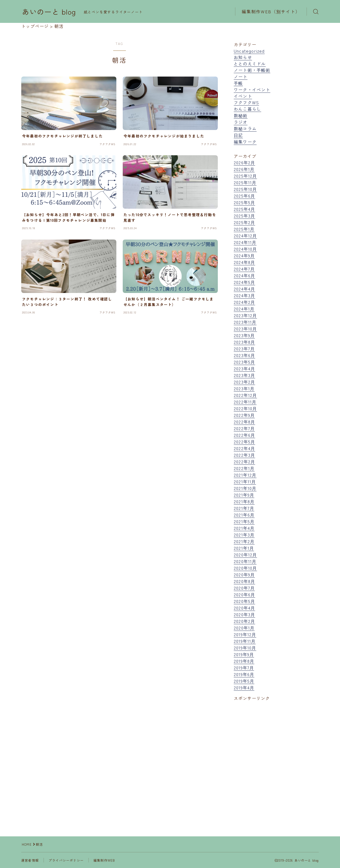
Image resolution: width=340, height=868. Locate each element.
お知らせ (243, 57)
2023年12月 (245, 315)
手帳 (238, 83)
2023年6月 (244, 355)
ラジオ (241, 122)
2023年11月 (245, 322)
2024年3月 (244, 295)
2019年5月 (244, 681)
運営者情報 (30, 860)
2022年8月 (244, 422)
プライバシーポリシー (66, 860)
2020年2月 (244, 621)
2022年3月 (244, 455)
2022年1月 (244, 468)
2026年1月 (244, 169)
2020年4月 (244, 608)
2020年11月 (245, 561)
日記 (238, 135)
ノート (241, 77)
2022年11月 (245, 402)
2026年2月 (244, 162)
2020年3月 (244, 614)
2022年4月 (244, 448)
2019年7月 (244, 668)
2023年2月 (244, 382)
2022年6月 (244, 435)
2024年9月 (244, 255)
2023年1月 (244, 388)
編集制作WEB (104, 860)
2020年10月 (245, 568)
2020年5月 (244, 601)
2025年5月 (244, 202)
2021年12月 (245, 475)
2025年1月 (244, 229)
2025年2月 (244, 222)
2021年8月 (244, 501)
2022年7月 (244, 428)
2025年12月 (245, 176)
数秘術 (241, 115)
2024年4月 (244, 289)
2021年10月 (245, 488)
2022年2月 (244, 462)
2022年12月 (245, 395)
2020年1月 (244, 628)
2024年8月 (244, 262)
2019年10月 (245, 648)
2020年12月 (245, 555)
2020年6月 (244, 594)
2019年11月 (245, 641)
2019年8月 (244, 661)
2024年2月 (244, 302)
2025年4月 (244, 209)
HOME (27, 844)
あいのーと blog (49, 12)
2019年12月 (245, 634)
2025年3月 (244, 216)
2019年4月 (244, 687)
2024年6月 (244, 275)
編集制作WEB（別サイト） (271, 11)
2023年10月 (245, 329)
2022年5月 (244, 442)
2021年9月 (244, 495)
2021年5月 (244, 521)
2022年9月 (244, 415)
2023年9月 (244, 335)
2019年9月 (244, 654)
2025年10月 (245, 189)
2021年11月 (245, 481)
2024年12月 (245, 236)
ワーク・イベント (252, 90)
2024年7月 (244, 269)
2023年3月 (244, 375)
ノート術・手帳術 (252, 70)
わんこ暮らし (247, 109)
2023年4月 (244, 368)
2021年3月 (244, 535)
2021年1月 (244, 548)
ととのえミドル (250, 64)
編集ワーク (245, 142)
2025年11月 (245, 182)
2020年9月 (244, 575)
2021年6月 (244, 515)
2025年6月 (244, 196)
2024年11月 (245, 242)
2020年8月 (244, 581)
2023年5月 (244, 362)
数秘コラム (245, 128)
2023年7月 (244, 349)
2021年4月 (244, 528)
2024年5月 (244, 282)
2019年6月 (244, 674)
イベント (243, 96)
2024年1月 (244, 309)
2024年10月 (245, 249)
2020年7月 (244, 588)
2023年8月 (244, 342)
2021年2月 (244, 541)
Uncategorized (249, 51)
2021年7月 (244, 508)
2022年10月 (245, 408)
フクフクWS (246, 102)
